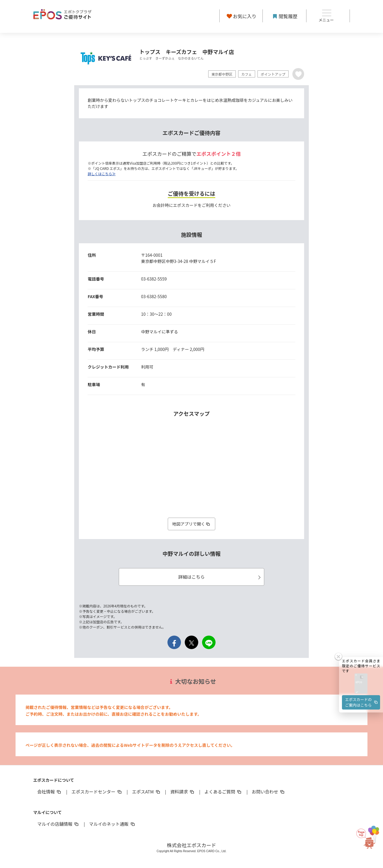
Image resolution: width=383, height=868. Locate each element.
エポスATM (146, 792)
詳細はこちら (220, 577)
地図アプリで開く (192, 524)
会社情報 (50, 792)
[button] (361, 666)
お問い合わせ (269, 792)
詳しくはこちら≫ (102, 174)
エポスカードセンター (97, 792)
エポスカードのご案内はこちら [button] (362, 684)
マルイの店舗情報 (58, 824)
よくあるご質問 (223, 792)
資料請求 (183, 792)
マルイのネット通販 (112, 824)
